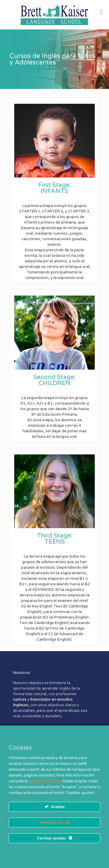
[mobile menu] (101, 12)
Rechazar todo (55, 822)
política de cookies (45, 781)
